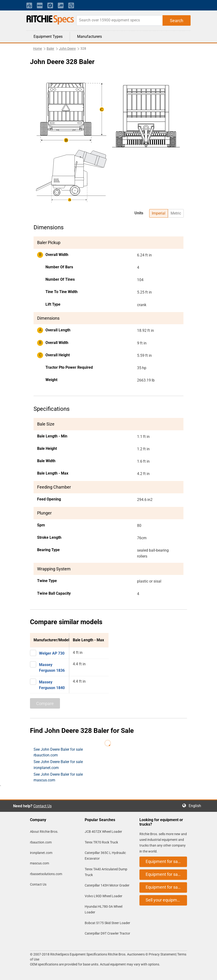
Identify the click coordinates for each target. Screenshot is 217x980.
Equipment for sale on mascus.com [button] (166, 887)
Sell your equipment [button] (164, 900)
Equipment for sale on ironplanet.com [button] (166, 874)
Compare (45, 703)
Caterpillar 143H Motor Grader (107, 885)
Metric (176, 213)
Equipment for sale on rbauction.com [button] (166, 861)
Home (37, 49)
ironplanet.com (41, 853)
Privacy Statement (162, 954)
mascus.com (39, 863)
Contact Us (42, 806)
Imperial (159, 213)
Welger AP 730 (52, 653)
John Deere (67, 49)
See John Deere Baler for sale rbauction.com (58, 752)
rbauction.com (41, 842)
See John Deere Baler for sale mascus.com (58, 777)
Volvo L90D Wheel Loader (104, 896)
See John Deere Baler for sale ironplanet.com (58, 765)
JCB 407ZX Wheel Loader (103, 832)
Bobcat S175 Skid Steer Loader (107, 923)
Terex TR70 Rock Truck (101, 842)
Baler (50, 49)
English (196, 806)
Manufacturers (89, 37)
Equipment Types (48, 37)
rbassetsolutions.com (46, 874)
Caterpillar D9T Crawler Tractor (107, 933)
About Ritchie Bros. (44, 832)
